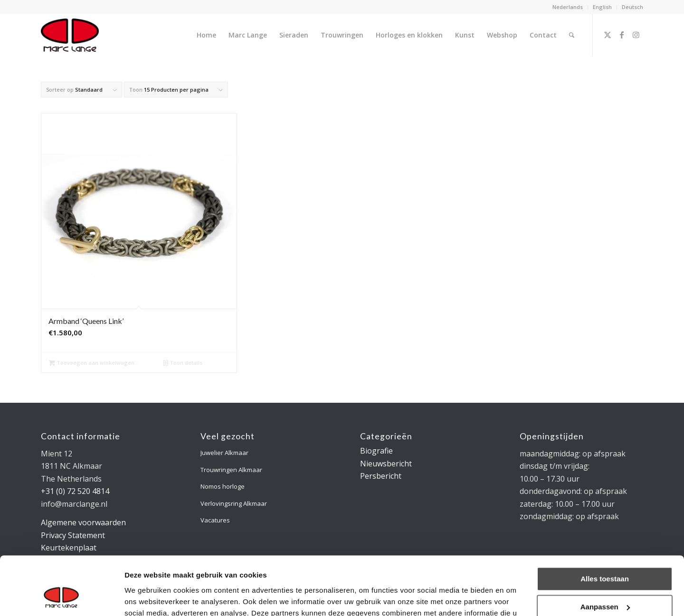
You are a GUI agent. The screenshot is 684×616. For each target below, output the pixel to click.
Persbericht (381, 476)
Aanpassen (605, 554)
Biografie (376, 451)
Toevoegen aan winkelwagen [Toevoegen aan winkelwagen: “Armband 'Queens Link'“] (92, 363)
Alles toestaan (605, 526)
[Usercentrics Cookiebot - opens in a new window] (62, 597)
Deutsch (632, 7)
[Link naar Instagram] (636, 35)
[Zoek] (572, 35)
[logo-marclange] (70, 35)
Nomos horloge (223, 486)
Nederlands (568, 7)
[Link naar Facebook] (622, 35)
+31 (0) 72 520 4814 (75, 491)
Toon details (183, 363)
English (602, 7)
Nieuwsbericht (386, 464)
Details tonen (147, 597)
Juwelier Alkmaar (224, 453)
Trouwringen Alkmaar (231, 470)
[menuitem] (568, 7)
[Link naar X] (608, 35)
